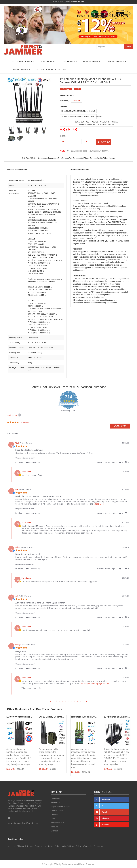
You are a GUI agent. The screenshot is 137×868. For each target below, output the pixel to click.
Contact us (98, 846)
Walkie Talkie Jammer (106, 158)
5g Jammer (52, 158)
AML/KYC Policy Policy (71, 846)
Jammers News (57, 822)
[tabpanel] (68, 570)
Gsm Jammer (63, 158)
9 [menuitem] (81, 701)
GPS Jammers (69, 61)
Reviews (54, 814)
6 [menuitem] (72, 701)
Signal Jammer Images (60, 806)
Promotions (56, 798)
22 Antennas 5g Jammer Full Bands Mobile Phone (117, 716)
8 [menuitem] (78, 701)
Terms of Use (41, 846)
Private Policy (54, 846)
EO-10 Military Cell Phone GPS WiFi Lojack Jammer (52, 716)
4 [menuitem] (65, 701)
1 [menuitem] (56, 701)
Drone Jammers (117, 61)
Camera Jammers (20, 69)
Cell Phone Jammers (22, 61)
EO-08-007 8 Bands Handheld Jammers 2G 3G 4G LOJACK (20, 716)
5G (78, 89)
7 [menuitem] (75, 701)
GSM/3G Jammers (92, 61)
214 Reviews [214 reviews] (24, 422)
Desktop (65, 89)
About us (11, 846)
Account (54, 826)
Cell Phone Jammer (89, 158)
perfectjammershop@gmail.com (95, 683)
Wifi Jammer (75, 158)
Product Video (57, 810)
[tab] (13, 434)
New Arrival (56, 802)
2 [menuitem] (59, 701)
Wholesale (87, 846)
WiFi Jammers (48, 61)
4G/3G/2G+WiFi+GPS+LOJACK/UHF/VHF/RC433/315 (82, 116)
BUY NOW (105, 141)
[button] (20, 462)
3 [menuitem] (62, 701)
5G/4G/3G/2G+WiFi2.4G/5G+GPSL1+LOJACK (79, 111)
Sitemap (54, 830)
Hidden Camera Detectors (51, 69)
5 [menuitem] (68, 701)
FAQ (53, 818)
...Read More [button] (99, 503)
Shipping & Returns (25, 846)
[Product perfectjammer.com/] (72, 456)
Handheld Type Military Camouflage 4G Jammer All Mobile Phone (85, 716)
